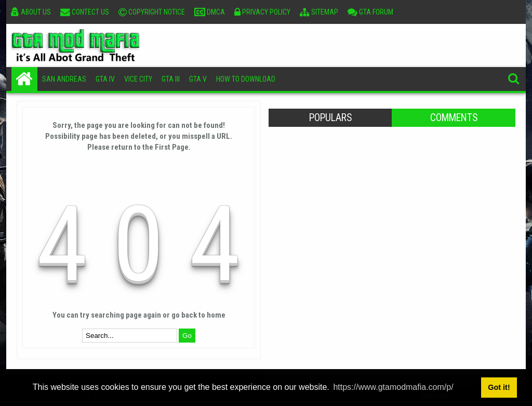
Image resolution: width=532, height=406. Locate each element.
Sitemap (319, 12)
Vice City (138, 79)
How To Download (246, 79)
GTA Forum (370, 12)
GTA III (171, 79)
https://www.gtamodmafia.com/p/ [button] (393, 387)
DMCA (210, 12)
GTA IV (105, 79)
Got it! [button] (499, 387)
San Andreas (64, 79)
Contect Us (85, 12)
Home (24, 79)
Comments (454, 118)
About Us (31, 12)
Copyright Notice (152, 12)
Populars (330, 118)
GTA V (198, 79)
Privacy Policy (262, 12)
